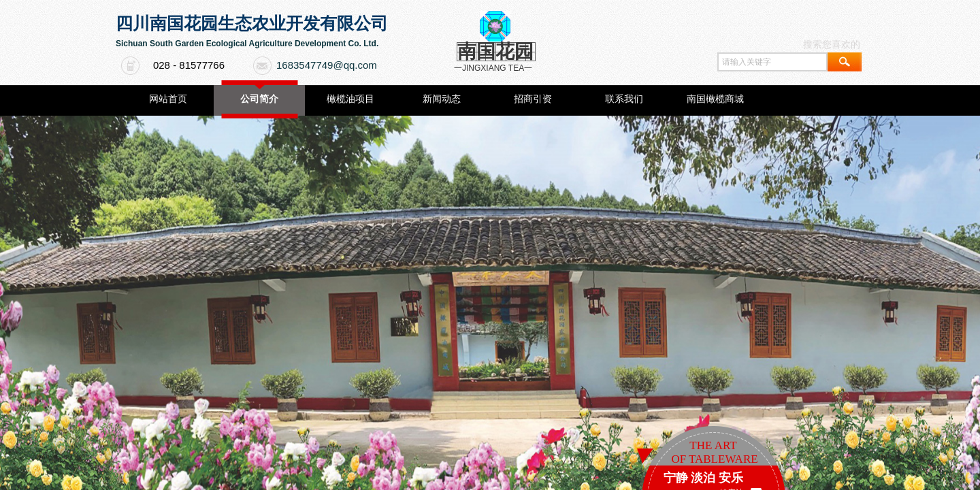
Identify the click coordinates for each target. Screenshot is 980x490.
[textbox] (772, 62)
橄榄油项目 (350, 99)
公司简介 (259, 99)
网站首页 (168, 99)
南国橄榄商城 (715, 99)
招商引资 (533, 99)
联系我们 (624, 99)
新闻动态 (442, 99)
